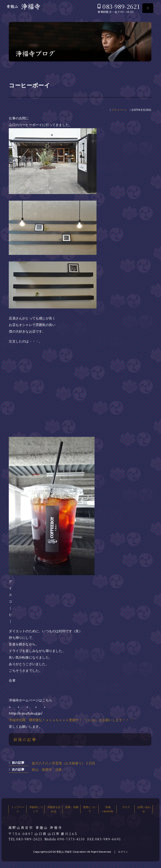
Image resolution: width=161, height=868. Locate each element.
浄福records (108, 809)
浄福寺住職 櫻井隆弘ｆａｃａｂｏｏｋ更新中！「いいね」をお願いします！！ (69, 720)
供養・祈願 (72, 807)
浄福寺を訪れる (54, 809)
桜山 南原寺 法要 (47, 770)
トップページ (18, 809)
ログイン (123, 852)
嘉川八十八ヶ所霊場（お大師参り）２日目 (64, 763)
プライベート (119, 110)
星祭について (90, 809)
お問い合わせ (144, 809)
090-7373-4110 (71, 839)
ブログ (126, 807)
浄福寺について (36, 809)
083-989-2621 (121, 6)
